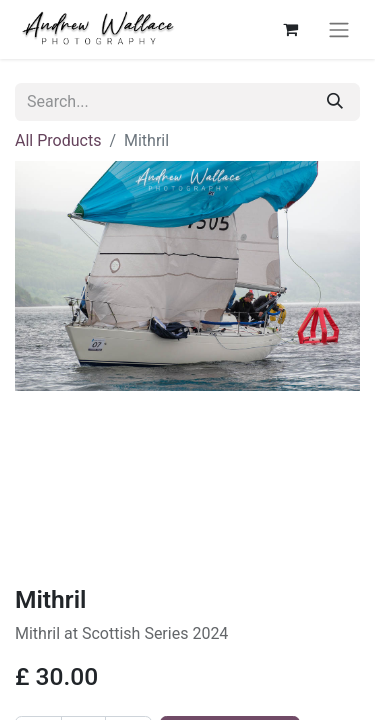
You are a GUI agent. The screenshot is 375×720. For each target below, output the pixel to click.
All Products (58, 140)
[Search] (335, 102)
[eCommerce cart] (290, 29)
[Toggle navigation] (339, 29)
